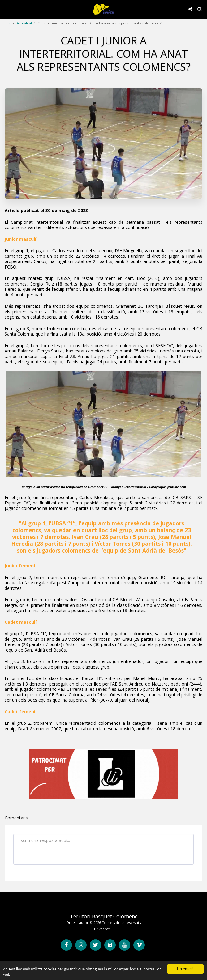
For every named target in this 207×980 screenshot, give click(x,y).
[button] (7, 9)
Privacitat (102, 929)
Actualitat (24, 23)
